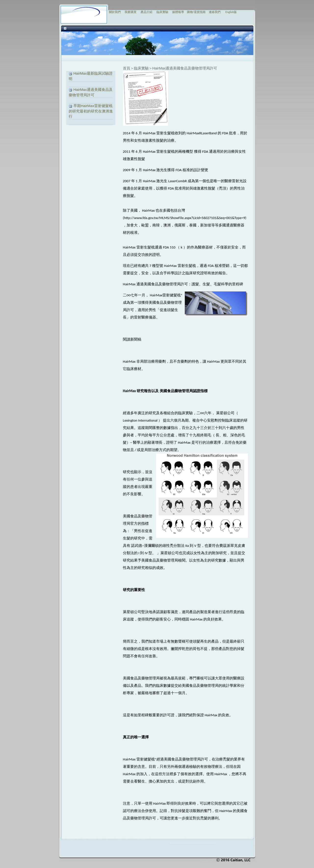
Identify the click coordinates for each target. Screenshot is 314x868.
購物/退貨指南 (196, 12)
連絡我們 (215, 12)
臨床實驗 (162, 12)
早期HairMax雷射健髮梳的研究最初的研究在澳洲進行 (91, 111)
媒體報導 (178, 12)
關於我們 (115, 12)
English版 (231, 12)
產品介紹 (146, 12)
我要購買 (131, 12)
